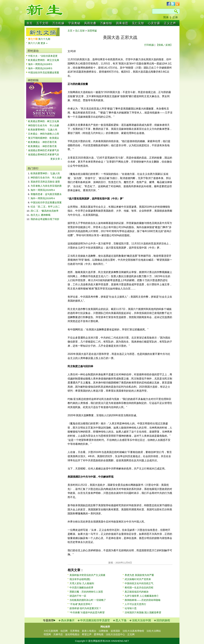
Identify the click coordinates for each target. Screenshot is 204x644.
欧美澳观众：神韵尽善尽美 (44, 142)
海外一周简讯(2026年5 (40, 64)
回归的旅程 (163, 620)
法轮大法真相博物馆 (133, 631)
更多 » (44, 43)
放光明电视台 (72, 634)
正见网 (131, 634)
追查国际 (115, 631)
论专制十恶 (131, 608)
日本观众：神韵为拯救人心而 (44, 134)
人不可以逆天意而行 (135, 604)
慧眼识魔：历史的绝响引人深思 (86, 592)
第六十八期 (34, 43)
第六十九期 (44, 39)
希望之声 (87, 634)
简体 (166, 17)
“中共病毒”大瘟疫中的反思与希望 (87, 612)
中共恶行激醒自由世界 (81, 587)
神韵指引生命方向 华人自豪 (44, 125)
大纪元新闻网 (51, 631)
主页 (70, 31)
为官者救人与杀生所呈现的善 (46, 186)
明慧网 (47, 634)
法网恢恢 (103, 631)
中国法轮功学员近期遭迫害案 (44, 72)
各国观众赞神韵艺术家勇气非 (44, 150)
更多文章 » (56, 159)
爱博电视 (99, 634)
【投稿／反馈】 (164, 45)
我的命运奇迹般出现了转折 (45, 219)
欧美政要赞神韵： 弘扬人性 (43, 130)
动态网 (64, 631)
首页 (29, 23)
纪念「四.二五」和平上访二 (45, 207)
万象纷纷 (106, 23)
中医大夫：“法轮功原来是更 (43, 56)
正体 (175, 17)
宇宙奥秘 (74, 23)
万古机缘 (58, 23)
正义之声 (170, 23)
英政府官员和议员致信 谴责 (45, 182)
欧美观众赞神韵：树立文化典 (44, 60)
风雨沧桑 (90, 23)
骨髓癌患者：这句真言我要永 (46, 194)
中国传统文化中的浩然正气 (139, 583)
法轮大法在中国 (141, 620)
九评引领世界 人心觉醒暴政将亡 (142, 596)
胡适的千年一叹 (78, 596)
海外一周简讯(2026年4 (43, 190)
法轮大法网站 (154, 631)
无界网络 (75, 631)
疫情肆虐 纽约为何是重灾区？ (85, 608)
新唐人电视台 (89, 631)
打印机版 (149, 45)
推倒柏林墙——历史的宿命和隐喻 (143, 600)
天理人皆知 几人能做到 (82, 583)
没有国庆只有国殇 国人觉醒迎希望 (143, 612)
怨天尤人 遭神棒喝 (40, 215)
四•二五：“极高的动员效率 (45, 211)
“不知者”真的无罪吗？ (81, 604)
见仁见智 (138, 23)
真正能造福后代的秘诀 (137, 592)
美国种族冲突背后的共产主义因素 (87, 575)
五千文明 (42, 23)
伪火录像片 (68, 620)
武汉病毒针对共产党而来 (138, 579)
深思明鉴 (92, 31)
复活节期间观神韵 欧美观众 (44, 138)
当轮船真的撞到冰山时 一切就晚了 (88, 600)
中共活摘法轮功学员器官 (95, 620)
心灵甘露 (154, 23)
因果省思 (122, 23)
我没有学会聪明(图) (80, 579)
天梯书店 (58, 634)
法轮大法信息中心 (115, 634)
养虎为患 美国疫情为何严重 (139, 575)
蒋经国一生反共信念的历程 (139, 587)
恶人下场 (121, 620)
